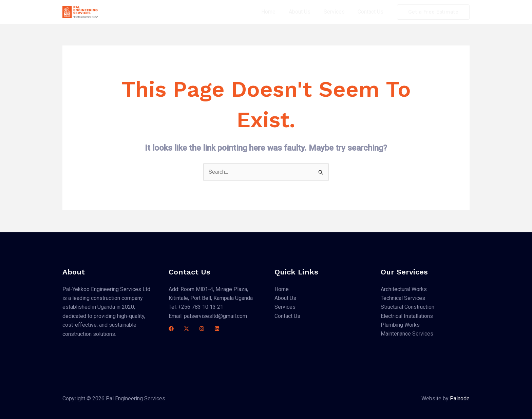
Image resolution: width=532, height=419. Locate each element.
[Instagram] (202, 329)
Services (338, 12)
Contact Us (372, 12)
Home (277, 12)
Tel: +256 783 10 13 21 (196, 307)
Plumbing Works (400, 325)
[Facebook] (171, 329)
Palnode (460, 398)
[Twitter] (186, 329)
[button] (433, 12)
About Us (305, 12)
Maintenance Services (407, 334)
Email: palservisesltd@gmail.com (208, 316)
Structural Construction (407, 307)
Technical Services (403, 298)
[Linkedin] (217, 329)
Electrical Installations (407, 316)
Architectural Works (404, 289)
